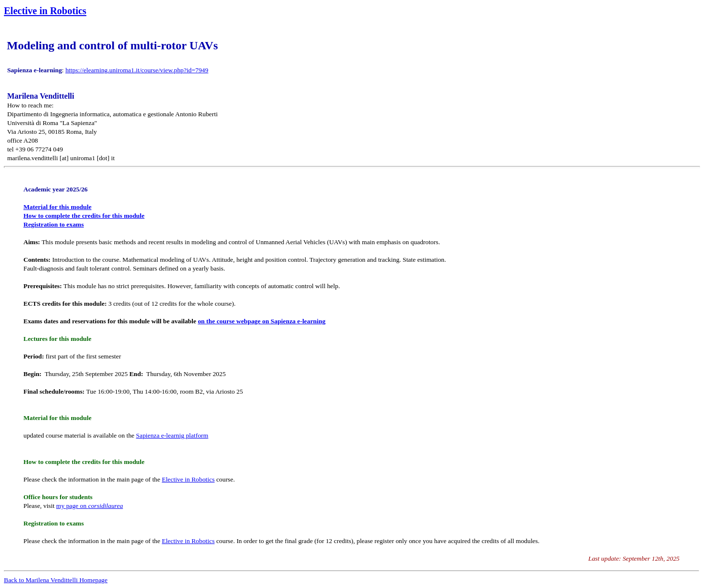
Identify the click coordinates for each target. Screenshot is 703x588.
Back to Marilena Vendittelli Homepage (56, 580)
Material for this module (57, 207)
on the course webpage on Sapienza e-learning (261, 321)
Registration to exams (54, 224)
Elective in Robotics (188, 479)
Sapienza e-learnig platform (172, 435)
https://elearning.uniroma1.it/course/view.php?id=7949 (137, 70)
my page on (90, 506)
